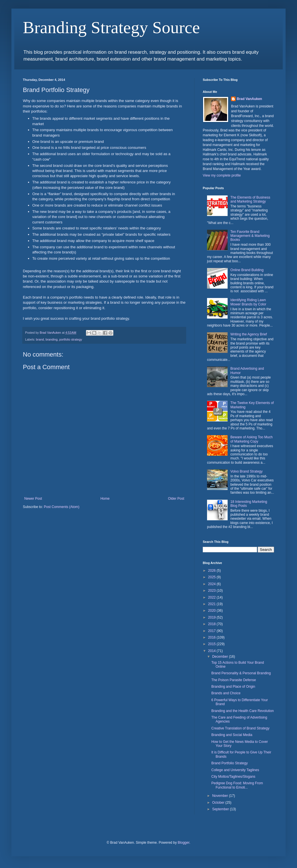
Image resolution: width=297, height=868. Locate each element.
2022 (212, 597)
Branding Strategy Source (111, 27)
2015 (212, 644)
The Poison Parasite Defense (234, 680)
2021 (212, 604)
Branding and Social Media (232, 735)
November (221, 796)
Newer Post (33, 499)
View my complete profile (222, 175)
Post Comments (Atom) (62, 507)
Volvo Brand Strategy (247, 471)
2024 (212, 584)
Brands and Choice (226, 693)
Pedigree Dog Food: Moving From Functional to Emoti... (237, 785)
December (221, 657)
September (221, 809)
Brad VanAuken (249, 99)
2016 (212, 637)
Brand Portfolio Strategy (229, 763)
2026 (212, 571)
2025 (212, 577)
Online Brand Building (247, 270)
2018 (212, 624)
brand (40, 339)
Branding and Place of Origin (233, 687)
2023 (212, 591)
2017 (212, 631)
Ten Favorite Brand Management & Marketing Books (250, 236)
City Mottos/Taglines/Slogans (233, 777)
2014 (212, 651)
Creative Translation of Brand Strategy (240, 728)
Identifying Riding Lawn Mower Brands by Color (248, 302)
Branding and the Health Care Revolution (243, 711)
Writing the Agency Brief (249, 334)
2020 (212, 611)
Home (105, 499)
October (219, 803)
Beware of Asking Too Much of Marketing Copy (252, 439)
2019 (212, 617)
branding (51, 339)
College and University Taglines (235, 770)
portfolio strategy (71, 339)
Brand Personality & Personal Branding (241, 673)
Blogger (183, 843)
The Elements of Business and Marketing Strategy (250, 199)
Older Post (176, 499)
